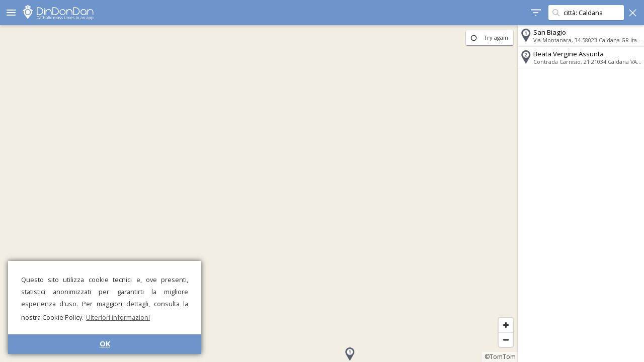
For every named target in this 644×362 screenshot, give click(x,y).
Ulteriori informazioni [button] (118, 317)
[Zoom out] (506, 340)
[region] (259, 194)
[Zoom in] (506, 325)
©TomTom (500, 357)
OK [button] (105, 344)
